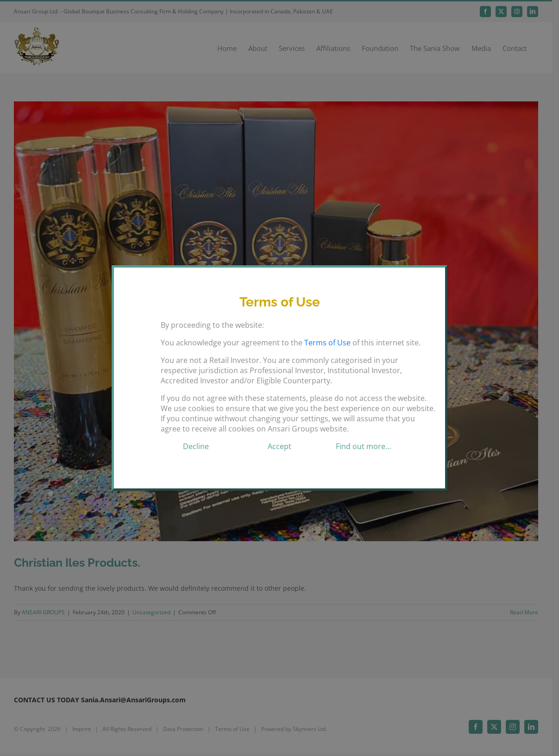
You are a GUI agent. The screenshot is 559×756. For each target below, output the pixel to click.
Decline (196, 446)
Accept (279, 446)
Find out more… (363, 446)
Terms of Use (327, 343)
